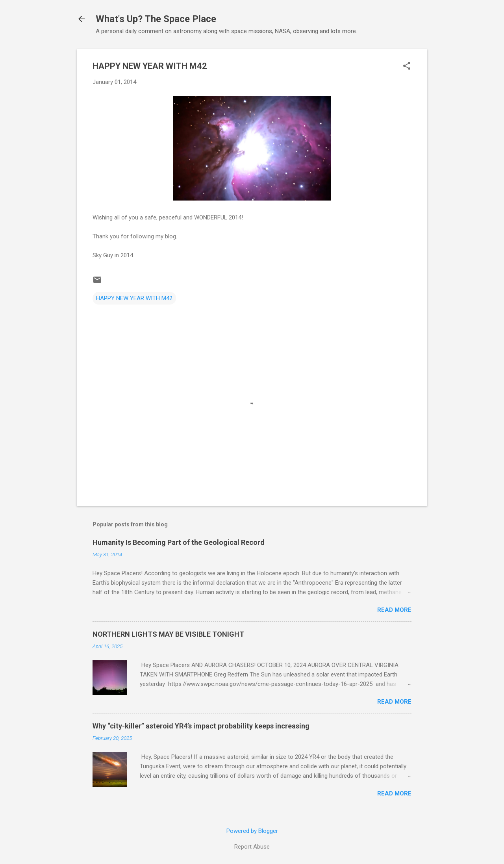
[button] (407, 67)
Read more (394, 610)
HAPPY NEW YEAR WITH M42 (134, 298)
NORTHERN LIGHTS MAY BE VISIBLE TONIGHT (168, 634)
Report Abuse (252, 847)
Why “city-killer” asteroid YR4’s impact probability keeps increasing (201, 726)
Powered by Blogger (252, 831)
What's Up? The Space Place (156, 19)
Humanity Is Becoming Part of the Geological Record (179, 542)
